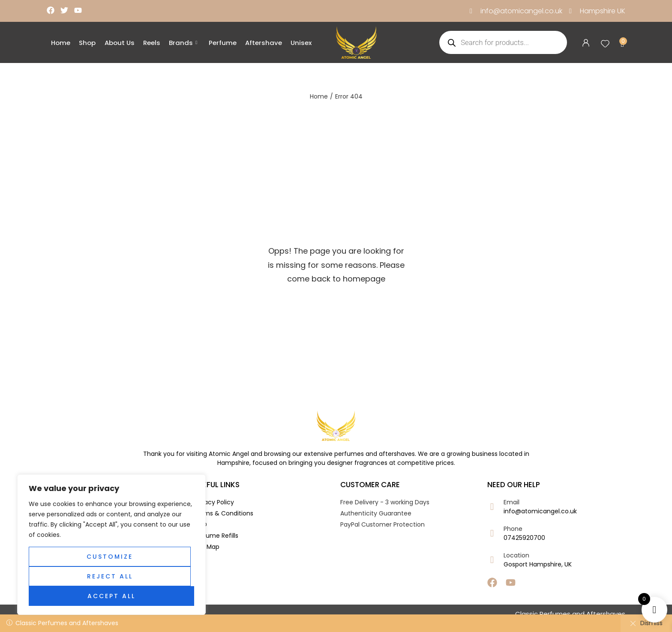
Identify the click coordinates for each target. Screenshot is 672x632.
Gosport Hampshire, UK (538, 564)
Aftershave (263, 43)
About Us (119, 43)
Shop (87, 43)
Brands (183, 43)
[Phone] (492, 533)
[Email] (492, 507)
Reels (151, 43)
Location (516, 555)
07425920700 (524, 538)
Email (511, 502)
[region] (111, 545)
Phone (513, 529)
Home (61, 43)
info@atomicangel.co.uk (540, 511)
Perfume (222, 43)
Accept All (111, 596)
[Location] (492, 560)
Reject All (110, 576)
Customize (110, 557)
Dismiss (646, 623)
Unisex (300, 43)
